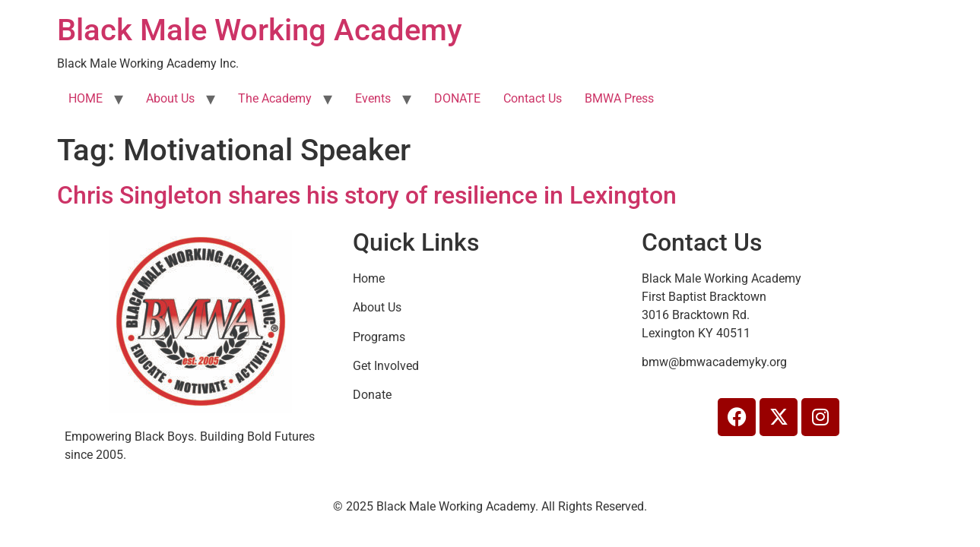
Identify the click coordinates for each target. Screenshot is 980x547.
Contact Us (533, 98)
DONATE (457, 98)
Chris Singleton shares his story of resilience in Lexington (367, 195)
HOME (86, 98)
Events (373, 98)
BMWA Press (619, 98)
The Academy (275, 98)
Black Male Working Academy (260, 30)
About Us (170, 98)
